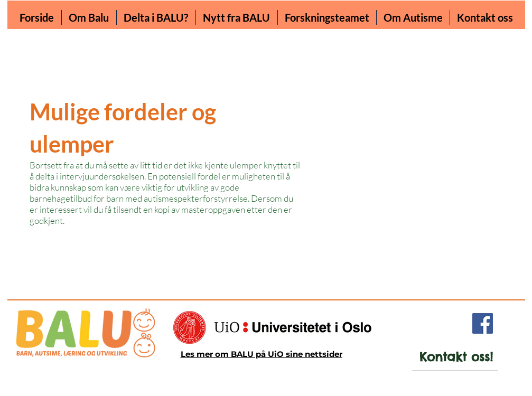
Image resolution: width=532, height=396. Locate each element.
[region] (447, 361)
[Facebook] (483, 323)
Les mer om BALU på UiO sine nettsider (262, 354)
